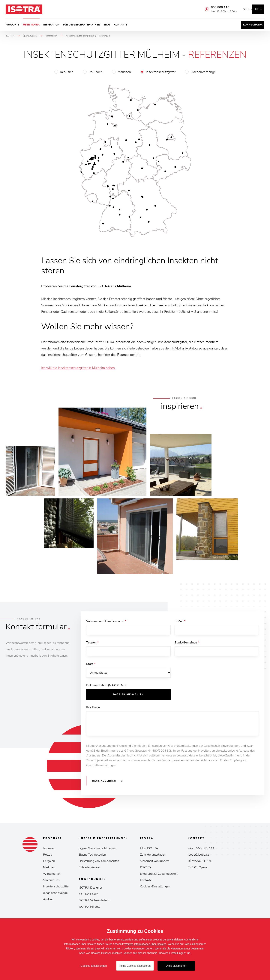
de (257, 9)
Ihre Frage (93, 710)
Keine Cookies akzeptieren (135, 966)
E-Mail (180, 621)
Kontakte (120, 25)
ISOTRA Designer (90, 889)
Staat (91, 665)
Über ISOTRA (31, 25)
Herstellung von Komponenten (99, 862)
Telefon (92, 643)
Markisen (124, 72)
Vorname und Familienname (106, 621)
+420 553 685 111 (201, 849)
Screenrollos (51, 881)
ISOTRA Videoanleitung (94, 901)
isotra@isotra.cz (198, 856)
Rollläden (96, 72)
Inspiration (51, 25)
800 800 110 (214, 7)
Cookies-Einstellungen (155, 888)
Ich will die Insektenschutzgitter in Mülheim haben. (78, 368)
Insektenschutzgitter (161, 72)
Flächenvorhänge (203, 72)
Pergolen (49, 862)
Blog (107, 25)
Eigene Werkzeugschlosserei (97, 849)
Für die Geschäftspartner (81, 25)
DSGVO (145, 869)
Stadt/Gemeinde (187, 643)
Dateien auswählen (128, 697)
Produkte (12, 25)
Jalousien (67, 72)
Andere (48, 900)
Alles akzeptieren (176, 966)
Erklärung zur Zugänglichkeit (159, 875)
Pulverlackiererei (89, 869)
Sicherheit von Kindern (155, 862)
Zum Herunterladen (153, 856)
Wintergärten (52, 875)
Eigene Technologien (92, 856)
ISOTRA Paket (88, 895)
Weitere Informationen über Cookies (145, 944)
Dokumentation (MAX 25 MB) (106, 687)
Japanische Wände (55, 894)
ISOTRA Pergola (89, 908)
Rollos (48, 856)
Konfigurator (253, 25)
